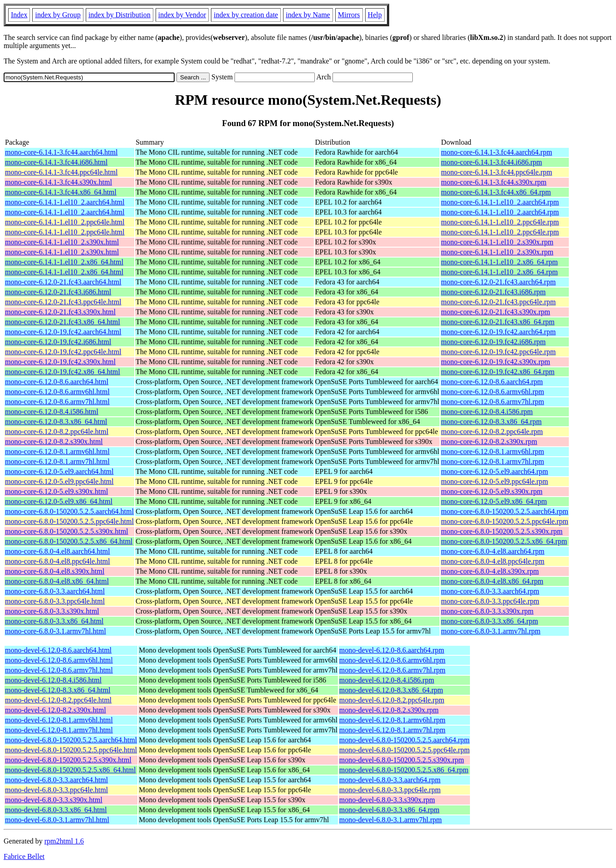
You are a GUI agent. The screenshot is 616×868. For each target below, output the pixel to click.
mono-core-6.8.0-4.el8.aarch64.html (57, 551)
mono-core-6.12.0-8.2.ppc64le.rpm (492, 432)
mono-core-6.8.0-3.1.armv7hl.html (56, 631)
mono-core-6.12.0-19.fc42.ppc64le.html (63, 352)
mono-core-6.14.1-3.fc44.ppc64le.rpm (496, 172)
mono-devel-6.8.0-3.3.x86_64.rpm (389, 810)
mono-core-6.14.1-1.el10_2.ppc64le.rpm (500, 222)
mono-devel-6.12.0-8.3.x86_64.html (58, 690)
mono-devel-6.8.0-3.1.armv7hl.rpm (391, 820)
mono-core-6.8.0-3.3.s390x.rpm (487, 611)
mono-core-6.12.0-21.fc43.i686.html (58, 292)
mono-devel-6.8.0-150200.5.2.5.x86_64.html (70, 770)
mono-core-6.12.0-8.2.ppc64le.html (57, 432)
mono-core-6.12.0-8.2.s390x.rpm (489, 441)
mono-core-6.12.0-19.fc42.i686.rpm (493, 342)
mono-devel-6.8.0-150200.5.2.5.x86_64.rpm (404, 770)
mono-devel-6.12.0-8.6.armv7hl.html (59, 670)
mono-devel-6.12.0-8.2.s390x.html (56, 710)
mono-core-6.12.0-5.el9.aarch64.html (59, 471)
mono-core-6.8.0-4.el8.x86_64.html (57, 581)
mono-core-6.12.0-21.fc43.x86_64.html (63, 322)
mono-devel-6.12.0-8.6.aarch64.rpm (392, 650)
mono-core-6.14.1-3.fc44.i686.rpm (491, 162)
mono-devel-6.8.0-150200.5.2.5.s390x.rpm (402, 760)
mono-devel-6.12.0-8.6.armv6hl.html (59, 660)
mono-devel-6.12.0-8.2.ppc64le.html (58, 700)
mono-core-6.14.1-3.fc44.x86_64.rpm (496, 192)
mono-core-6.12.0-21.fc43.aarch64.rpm (498, 282)
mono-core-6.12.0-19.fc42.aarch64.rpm (498, 332)
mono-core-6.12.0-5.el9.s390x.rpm (492, 491)
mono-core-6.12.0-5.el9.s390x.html (56, 491)
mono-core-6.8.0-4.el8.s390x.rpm (490, 571)
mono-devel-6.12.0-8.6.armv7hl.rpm (392, 670)
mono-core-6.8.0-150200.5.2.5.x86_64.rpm (504, 541)
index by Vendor (182, 15)
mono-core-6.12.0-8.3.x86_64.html (56, 422)
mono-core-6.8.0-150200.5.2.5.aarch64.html (69, 511)
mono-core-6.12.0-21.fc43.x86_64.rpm (498, 322)
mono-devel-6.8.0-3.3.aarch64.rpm (390, 780)
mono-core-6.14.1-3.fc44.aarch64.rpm (496, 152)
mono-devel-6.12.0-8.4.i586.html (53, 680)
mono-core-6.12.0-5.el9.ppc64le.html (59, 481)
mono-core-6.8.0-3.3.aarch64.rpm (490, 591)
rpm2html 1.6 (64, 841)
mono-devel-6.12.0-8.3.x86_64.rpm (391, 690)
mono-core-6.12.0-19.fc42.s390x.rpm (495, 362)
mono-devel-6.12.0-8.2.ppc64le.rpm (392, 700)
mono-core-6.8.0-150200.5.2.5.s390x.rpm (502, 531)
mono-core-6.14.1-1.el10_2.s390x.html (62, 242)
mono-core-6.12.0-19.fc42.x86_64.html (63, 372)
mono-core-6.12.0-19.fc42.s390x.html (60, 362)
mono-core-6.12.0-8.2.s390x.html (54, 441)
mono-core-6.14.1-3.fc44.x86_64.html (61, 192)
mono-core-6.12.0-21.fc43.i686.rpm (493, 292)
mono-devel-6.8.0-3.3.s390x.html (54, 800)
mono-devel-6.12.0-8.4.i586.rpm (387, 680)
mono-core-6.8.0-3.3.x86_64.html (54, 621)
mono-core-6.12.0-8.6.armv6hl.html (57, 392)
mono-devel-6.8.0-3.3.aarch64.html (56, 780)
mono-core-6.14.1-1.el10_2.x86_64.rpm (499, 262)
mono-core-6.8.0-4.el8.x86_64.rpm (492, 581)
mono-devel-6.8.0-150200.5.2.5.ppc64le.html (71, 750)
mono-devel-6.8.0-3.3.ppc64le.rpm (390, 790)
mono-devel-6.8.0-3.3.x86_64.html (56, 810)
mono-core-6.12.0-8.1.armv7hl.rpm (492, 461)
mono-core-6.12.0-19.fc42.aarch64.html (63, 332)
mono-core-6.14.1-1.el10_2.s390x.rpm (497, 242)
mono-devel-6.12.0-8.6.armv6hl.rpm (392, 660)
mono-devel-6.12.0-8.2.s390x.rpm (389, 710)
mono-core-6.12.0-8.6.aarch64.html (57, 382)
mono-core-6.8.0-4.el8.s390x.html (55, 571)
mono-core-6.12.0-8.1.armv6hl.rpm (492, 451)
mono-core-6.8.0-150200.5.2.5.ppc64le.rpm (504, 521)
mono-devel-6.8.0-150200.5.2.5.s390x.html (68, 760)
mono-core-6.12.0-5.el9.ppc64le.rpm (494, 481)
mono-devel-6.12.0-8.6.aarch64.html (58, 650)
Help (375, 15)
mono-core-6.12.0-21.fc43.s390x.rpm (495, 312)
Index (19, 15)
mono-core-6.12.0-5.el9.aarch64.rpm (494, 471)
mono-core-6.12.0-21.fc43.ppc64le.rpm (498, 302)
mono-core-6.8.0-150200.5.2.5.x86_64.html (69, 541)
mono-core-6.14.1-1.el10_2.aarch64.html (65, 202)
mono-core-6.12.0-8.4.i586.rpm (487, 412)
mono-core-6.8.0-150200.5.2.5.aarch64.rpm (504, 511)
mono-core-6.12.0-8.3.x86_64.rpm (491, 422)
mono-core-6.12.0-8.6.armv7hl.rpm (492, 402)
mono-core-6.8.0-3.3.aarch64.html (55, 591)
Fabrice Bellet (24, 856)
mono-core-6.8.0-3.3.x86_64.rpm (489, 621)
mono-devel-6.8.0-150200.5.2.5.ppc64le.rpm (405, 750)
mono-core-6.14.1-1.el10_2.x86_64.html (64, 262)
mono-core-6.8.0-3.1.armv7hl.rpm (491, 631)
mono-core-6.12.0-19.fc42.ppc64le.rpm (498, 352)
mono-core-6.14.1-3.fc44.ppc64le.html (61, 172)
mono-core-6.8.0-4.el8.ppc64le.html (58, 561)
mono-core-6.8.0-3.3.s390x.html (52, 611)
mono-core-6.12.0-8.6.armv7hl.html (57, 402)
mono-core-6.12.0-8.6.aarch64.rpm (492, 382)
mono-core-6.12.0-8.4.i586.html (52, 412)
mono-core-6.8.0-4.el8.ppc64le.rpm (493, 561)
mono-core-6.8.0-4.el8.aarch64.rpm (493, 551)
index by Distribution (120, 15)
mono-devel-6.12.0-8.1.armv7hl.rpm (392, 730)
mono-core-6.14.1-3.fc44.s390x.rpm (494, 182)
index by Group (58, 15)
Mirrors (349, 15)
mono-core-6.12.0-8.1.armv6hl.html (57, 451)
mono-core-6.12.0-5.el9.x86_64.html (59, 501)
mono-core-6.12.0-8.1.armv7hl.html (57, 461)
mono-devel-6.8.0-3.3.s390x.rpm (387, 800)
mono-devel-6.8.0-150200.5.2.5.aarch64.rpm (404, 740)
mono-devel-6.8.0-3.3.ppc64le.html (56, 790)
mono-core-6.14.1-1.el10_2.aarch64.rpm (500, 202)
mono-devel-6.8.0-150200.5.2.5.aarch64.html (71, 740)
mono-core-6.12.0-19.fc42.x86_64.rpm (498, 372)
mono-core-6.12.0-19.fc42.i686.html (58, 342)
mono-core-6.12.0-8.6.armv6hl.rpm (492, 392)
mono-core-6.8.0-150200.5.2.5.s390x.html (67, 531)
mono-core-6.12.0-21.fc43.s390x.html (60, 312)
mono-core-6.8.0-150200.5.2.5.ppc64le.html (69, 521)
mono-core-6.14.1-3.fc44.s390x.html (59, 182)
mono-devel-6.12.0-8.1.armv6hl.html (59, 720)
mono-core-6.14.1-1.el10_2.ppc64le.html (65, 222)
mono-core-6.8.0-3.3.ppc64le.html (55, 601)
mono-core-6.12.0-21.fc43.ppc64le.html (63, 302)
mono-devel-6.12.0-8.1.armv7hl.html (59, 730)
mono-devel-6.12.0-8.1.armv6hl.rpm (392, 720)
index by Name (308, 15)
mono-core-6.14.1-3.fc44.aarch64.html (61, 152)
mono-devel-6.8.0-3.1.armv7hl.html (57, 820)
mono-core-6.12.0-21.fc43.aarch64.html (63, 282)
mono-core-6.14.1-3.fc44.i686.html (56, 162)
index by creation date (246, 15)
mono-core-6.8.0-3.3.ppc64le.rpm (490, 601)
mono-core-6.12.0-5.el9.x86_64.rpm (494, 501)
